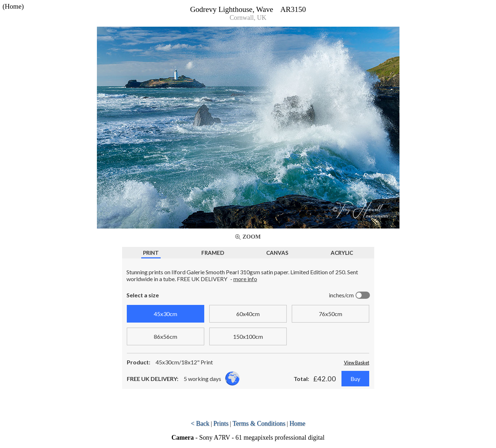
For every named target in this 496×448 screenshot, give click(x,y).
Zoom (252, 237)
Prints (221, 423)
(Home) (13, 6)
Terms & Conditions (259, 423)
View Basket (357, 363)
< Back (200, 423)
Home (298, 423)
